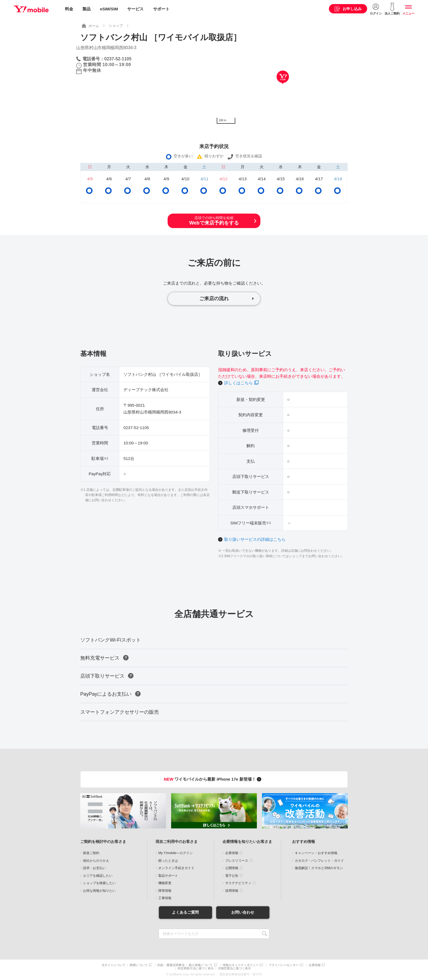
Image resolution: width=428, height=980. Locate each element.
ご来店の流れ (214, 299)
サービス (135, 9)
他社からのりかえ (96, 861)
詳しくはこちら (238, 383)
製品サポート (168, 876)
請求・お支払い (94, 868)
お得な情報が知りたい (99, 891)
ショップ (116, 26)
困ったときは (168, 861)
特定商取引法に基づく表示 (196, 968)
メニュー (408, 13)
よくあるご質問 (185, 912)
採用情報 (232, 891)
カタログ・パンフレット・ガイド (319, 861)
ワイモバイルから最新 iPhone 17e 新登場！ (213, 779)
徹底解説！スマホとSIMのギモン (319, 868)
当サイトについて (114, 965)
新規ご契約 (91, 853)
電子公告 (232, 876)
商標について (139, 965)
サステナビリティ (238, 883)
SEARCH (265, 934)
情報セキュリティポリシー (241, 965)
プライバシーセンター (284, 965)
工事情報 (165, 898)
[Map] (283, 85)
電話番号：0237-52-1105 (107, 59)
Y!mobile (31, 9)
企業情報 (232, 853)
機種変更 (165, 883)
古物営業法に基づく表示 (234, 968)
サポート (161, 9)
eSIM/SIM (109, 9)
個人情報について (201, 965)
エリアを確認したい (98, 876)
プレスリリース (237, 861)
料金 (69, 9)
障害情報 (165, 891)
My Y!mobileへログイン (176, 853)
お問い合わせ (243, 912)
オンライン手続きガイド (176, 868)
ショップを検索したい (99, 883)
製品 (87, 9)
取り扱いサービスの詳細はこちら (255, 539)
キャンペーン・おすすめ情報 (316, 853)
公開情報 (232, 868)
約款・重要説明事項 (171, 965)
